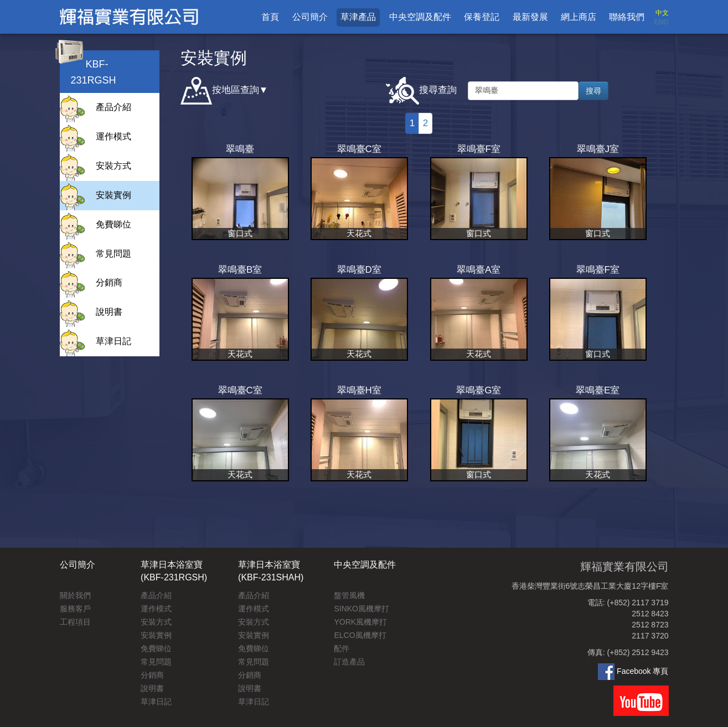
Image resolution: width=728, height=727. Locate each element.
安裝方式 (113, 166)
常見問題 (113, 254)
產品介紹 (113, 107)
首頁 (270, 17)
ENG (661, 22)
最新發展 (530, 17)
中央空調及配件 (420, 17)
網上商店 (579, 17)
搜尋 (593, 91)
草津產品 (358, 17)
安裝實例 (113, 195)
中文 (662, 13)
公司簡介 (310, 17)
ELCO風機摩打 (360, 635)
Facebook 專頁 (633, 671)
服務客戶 (75, 609)
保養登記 (482, 17)
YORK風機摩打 (360, 622)
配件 (342, 648)
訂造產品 (349, 662)
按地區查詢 (220, 91)
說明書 (109, 312)
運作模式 (113, 136)
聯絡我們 (627, 17)
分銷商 (109, 282)
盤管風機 (349, 595)
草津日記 (113, 341)
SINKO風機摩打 (362, 609)
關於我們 (75, 595)
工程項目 (75, 622)
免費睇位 (113, 224)
